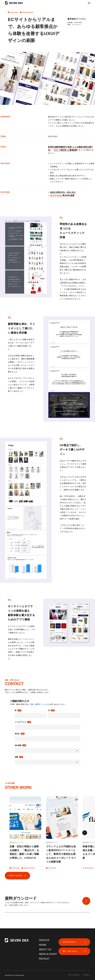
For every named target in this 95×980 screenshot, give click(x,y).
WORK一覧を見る (15, 876)
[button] (85, 833)
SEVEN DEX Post (69, 942)
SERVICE (44, 940)
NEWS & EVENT (48, 954)
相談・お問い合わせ (70, 951)
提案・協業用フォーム (38, 704)
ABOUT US (45, 949)
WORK (43, 945)
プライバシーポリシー (74, 975)
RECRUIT (44, 959)
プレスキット (87, 975)
